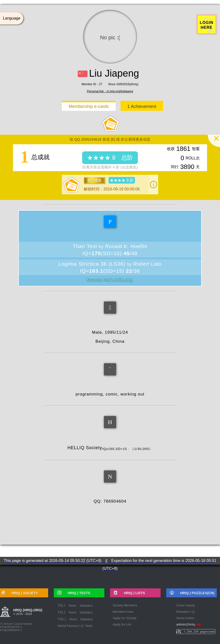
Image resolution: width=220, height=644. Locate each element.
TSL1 (62, 606)
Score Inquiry (186, 605)
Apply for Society (125, 618)
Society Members (125, 605)
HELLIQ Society (110, 448)
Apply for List (122, 624)
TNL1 (62, 619)
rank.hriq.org (118, 280)
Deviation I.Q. (186, 612)
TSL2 (62, 612)
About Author (185, 618)
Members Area (123, 612)
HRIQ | (77, 593)
